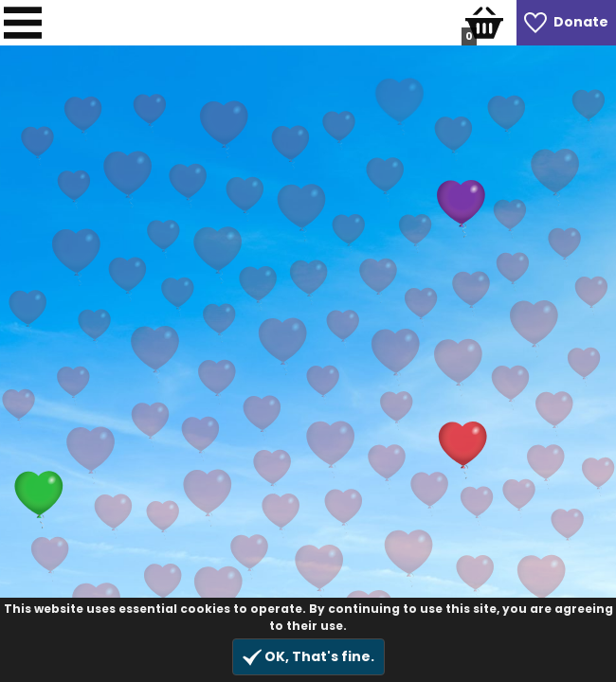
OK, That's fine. (308, 657)
